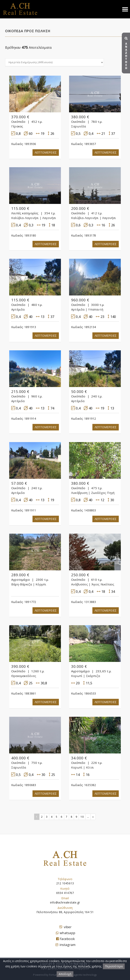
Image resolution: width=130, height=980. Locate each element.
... (88, 817)
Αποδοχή (65, 974)
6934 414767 (65, 893)
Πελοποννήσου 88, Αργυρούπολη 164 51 (65, 912)
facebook (66, 939)
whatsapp (66, 933)
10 (82, 817)
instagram (65, 945)
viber (65, 927)
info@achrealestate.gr (65, 902)
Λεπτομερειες (46, 152)
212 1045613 (65, 883)
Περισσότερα (114, 966)
